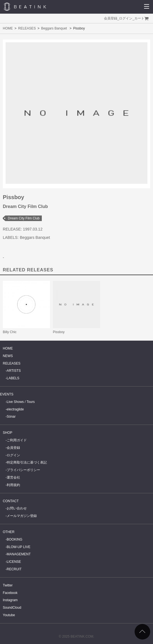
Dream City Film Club (24, 218)
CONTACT (11, 501)
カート (139, 18)
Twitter (8, 585)
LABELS (13, 378)
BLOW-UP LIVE (19, 547)
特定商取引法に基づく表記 (27, 462)
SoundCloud (12, 608)
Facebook (10, 593)
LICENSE (14, 562)
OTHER (9, 532)
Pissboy (59, 332)
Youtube (9, 615)
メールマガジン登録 (22, 516)
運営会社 (13, 477)
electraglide (15, 409)
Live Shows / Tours (21, 402)
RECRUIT (14, 569)
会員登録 (111, 18)
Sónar (11, 417)
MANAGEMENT (19, 554)
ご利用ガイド (17, 440)
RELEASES (27, 28)
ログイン (126, 18)
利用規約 (13, 485)
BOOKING (14, 539)
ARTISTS (14, 371)
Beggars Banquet (54, 28)
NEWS (8, 356)
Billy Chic (10, 332)
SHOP (8, 433)
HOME (8, 28)
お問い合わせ (17, 508)
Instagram (10, 600)
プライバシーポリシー (23, 470)
